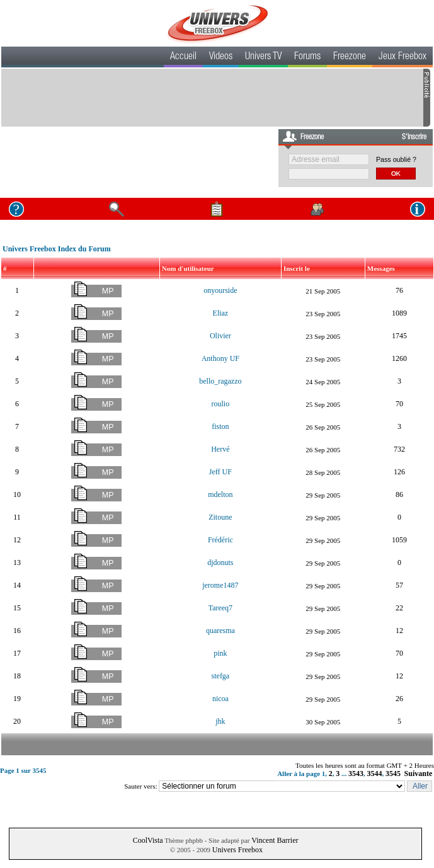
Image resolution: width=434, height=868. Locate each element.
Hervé (220, 449)
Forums (307, 57)
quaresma (220, 631)
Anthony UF (220, 358)
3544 (375, 774)
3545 (393, 774)
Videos (221, 57)
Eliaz (221, 313)
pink (220, 653)
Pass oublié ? (396, 159)
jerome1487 (220, 585)
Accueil (183, 57)
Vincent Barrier (275, 840)
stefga (221, 676)
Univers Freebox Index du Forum (57, 249)
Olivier (220, 336)
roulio (221, 404)
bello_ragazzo (220, 381)
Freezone (350, 57)
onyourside (220, 290)
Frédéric (220, 540)
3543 (356, 774)
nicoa (220, 699)
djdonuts (220, 562)
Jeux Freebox (403, 57)
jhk (220, 721)
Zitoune (220, 517)
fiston (220, 426)
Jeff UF (220, 472)
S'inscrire (414, 137)
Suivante (419, 774)
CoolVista (148, 840)
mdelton (220, 494)
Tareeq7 (220, 608)
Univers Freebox (237, 850)
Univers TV (263, 57)
